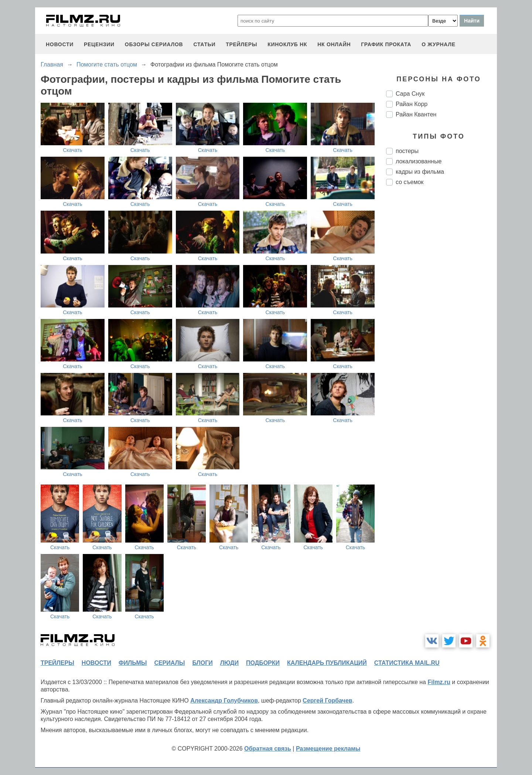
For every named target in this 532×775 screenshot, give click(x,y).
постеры (407, 151)
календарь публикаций (327, 663)
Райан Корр (412, 104)
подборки (263, 663)
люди (229, 663)
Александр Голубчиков (224, 701)
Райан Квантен (416, 114)
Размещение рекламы (328, 749)
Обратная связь (268, 749)
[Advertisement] (441, 315)
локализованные (419, 161)
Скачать (73, 150)
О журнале (439, 44)
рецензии (99, 44)
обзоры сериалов (154, 44)
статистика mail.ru (407, 663)
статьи (204, 44)
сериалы (169, 663)
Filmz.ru (439, 682)
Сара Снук (410, 94)
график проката (386, 44)
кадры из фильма (420, 172)
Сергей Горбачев (327, 701)
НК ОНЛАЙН (334, 44)
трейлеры (241, 44)
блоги (202, 663)
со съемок (410, 182)
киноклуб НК (287, 44)
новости (60, 44)
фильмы (133, 663)
